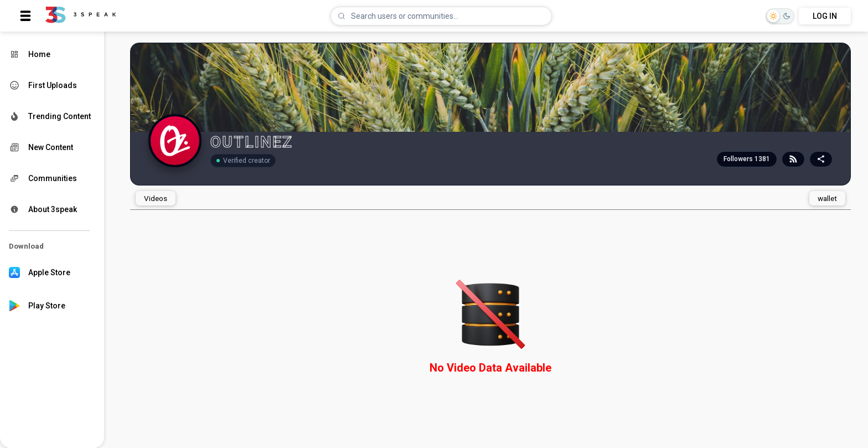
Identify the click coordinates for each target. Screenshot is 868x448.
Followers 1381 (747, 159)
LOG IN (825, 16)
